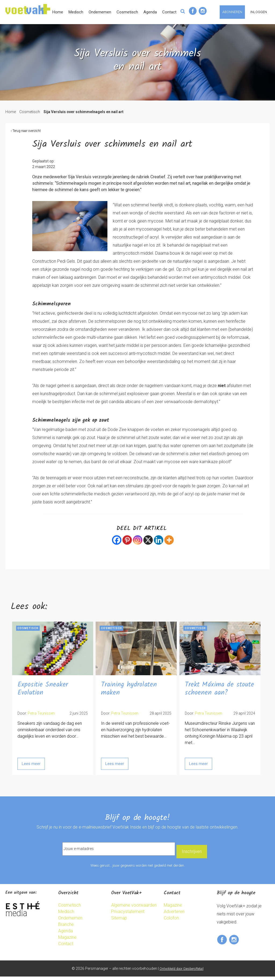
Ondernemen (139, 29)
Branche (66, 928)
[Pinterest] (127, 544)
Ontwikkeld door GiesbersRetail (182, 972)
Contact (209, 29)
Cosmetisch (167, 29)
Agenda (189, 29)
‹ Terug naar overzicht (26, 135)
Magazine (67, 940)
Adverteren (174, 915)
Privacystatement (128, 915)
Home (97, 29)
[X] (148, 544)
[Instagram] (138, 544)
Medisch (115, 29)
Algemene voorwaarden (134, 908)
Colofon (171, 921)
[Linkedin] (159, 544)
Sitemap (119, 921)
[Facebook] (117, 544)
